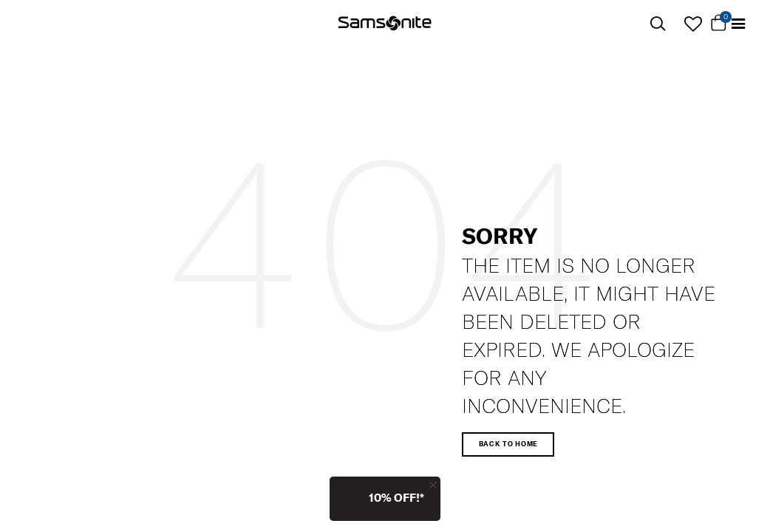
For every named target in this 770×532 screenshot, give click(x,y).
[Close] (433, 484)
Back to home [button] (508, 444)
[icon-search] (658, 24)
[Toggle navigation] (738, 24)
